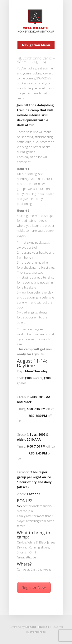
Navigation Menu (36, 45)
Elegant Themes (37, 627)
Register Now (34, 588)
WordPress (38, 632)
